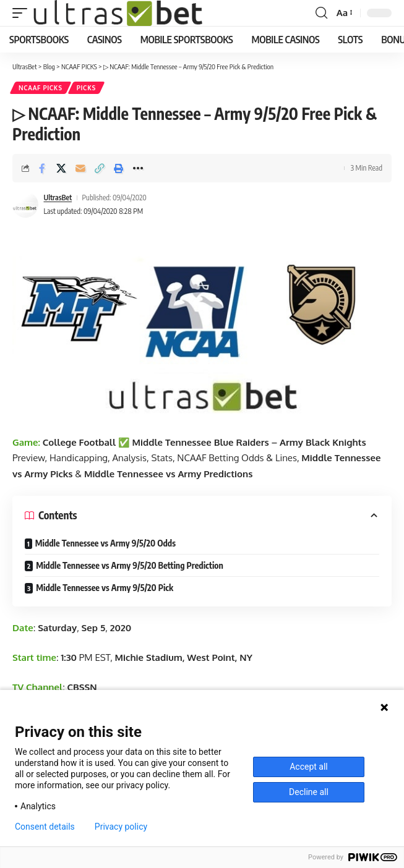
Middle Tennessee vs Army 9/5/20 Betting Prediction (130, 565)
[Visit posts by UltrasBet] (25, 205)
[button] (23, 13)
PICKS (86, 88)
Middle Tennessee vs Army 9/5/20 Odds (105, 543)
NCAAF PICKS (41, 88)
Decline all (309, 792)
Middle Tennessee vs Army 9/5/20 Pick (105, 588)
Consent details (45, 827)
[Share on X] (61, 168)
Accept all (309, 767)
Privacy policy (121, 827)
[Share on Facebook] (42, 168)
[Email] (80, 168)
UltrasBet (58, 198)
